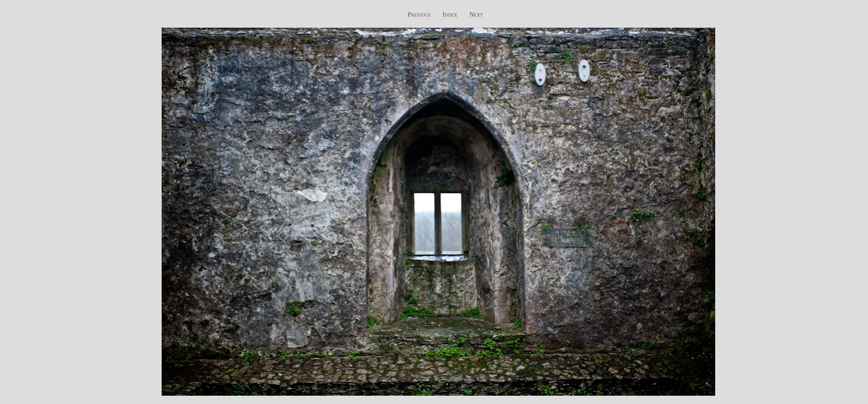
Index (449, 14)
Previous (419, 14)
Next (476, 14)
